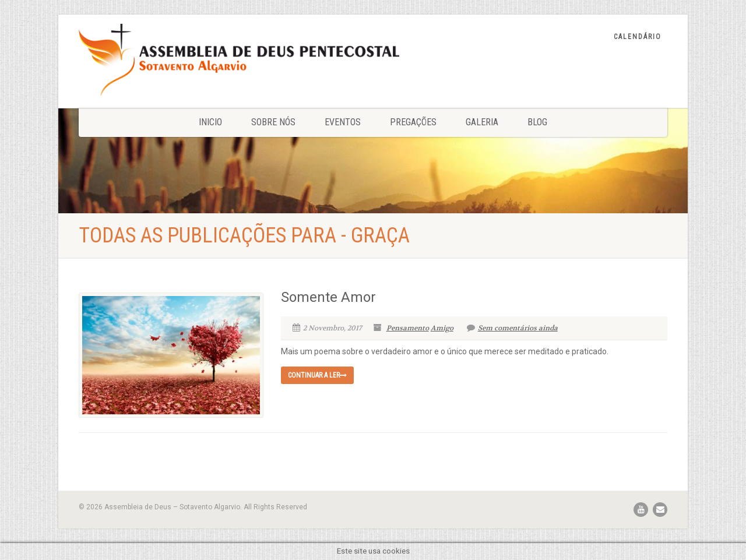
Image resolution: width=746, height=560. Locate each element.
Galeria (482, 122)
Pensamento (408, 328)
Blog (537, 122)
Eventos (343, 122)
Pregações (413, 122)
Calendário (638, 37)
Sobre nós (273, 122)
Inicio (210, 122)
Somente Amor (328, 297)
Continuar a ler (317, 375)
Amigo (442, 328)
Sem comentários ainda (512, 328)
